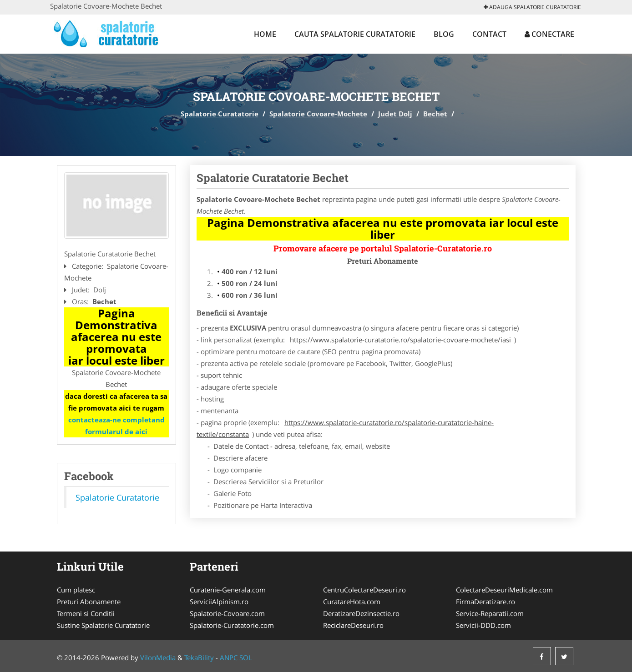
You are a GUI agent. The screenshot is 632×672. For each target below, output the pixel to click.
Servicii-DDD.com (483, 625)
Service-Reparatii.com (490, 613)
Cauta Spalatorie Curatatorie (355, 34)
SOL (246, 657)
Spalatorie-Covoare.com (227, 613)
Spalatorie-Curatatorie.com (232, 625)
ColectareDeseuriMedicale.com (504, 590)
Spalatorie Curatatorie (220, 114)
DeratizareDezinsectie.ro (361, 613)
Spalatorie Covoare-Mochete (318, 114)
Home (265, 34)
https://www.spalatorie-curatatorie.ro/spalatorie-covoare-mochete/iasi (400, 340)
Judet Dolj (395, 114)
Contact (489, 34)
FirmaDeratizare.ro (485, 602)
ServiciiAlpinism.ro (219, 602)
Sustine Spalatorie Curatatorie (103, 625)
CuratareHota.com (352, 602)
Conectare (549, 34)
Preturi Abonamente (89, 602)
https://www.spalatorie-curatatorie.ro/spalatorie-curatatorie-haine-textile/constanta (345, 428)
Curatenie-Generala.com (228, 590)
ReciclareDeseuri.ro (353, 625)
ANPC (229, 657)
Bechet (435, 114)
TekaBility (199, 657)
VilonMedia (158, 657)
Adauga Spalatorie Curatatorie (532, 7)
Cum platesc (76, 590)
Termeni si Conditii (86, 613)
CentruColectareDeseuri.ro (364, 590)
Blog (444, 34)
